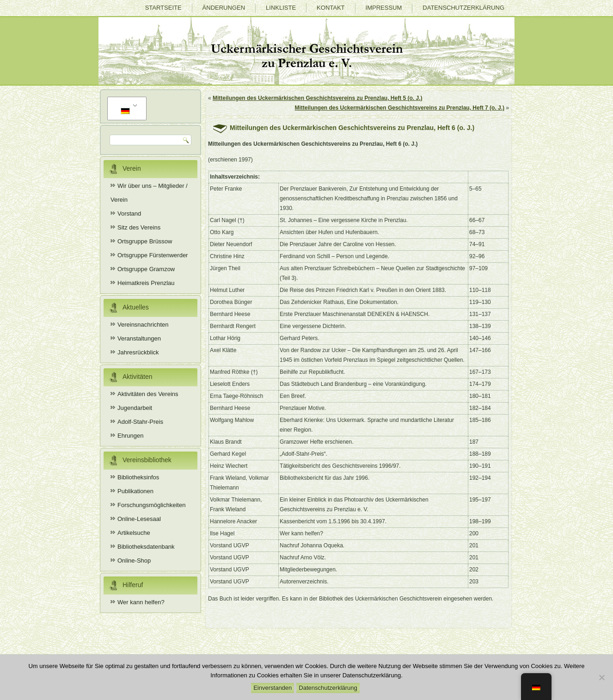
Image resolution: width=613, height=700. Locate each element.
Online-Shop (134, 561)
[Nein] (601, 677)
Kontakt (331, 8)
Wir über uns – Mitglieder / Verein (149, 193)
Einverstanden (273, 688)
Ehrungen (130, 436)
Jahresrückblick (138, 352)
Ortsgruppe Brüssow (145, 241)
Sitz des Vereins (139, 227)
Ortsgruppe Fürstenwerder (153, 255)
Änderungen (224, 8)
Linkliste (281, 8)
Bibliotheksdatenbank (146, 547)
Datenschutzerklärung (463, 8)
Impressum (384, 8)
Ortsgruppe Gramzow (146, 269)
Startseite (163, 8)
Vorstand (129, 214)
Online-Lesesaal (139, 519)
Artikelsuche (134, 533)
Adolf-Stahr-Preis (140, 422)
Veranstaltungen (139, 338)
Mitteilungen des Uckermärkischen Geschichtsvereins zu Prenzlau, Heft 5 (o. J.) (317, 98)
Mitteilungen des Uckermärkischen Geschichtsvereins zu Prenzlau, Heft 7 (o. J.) (400, 108)
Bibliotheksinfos (138, 477)
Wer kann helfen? (141, 602)
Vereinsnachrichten (143, 325)
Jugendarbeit (135, 408)
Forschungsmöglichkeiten (151, 505)
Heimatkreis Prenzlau (146, 283)
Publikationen (135, 491)
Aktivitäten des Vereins (148, 394)
